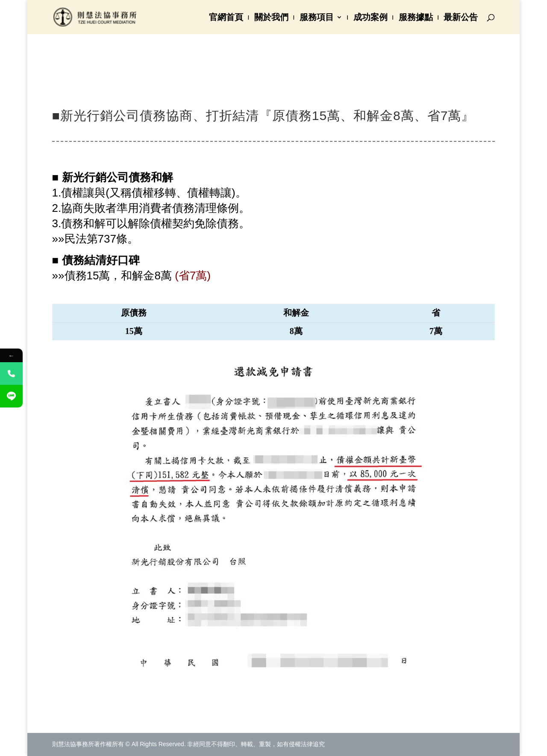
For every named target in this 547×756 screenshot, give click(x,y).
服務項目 (317, 18)
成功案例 (371, 18)
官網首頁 (226, 18)
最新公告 (461, 18)
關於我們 (271, 18)
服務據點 (416, 18)
